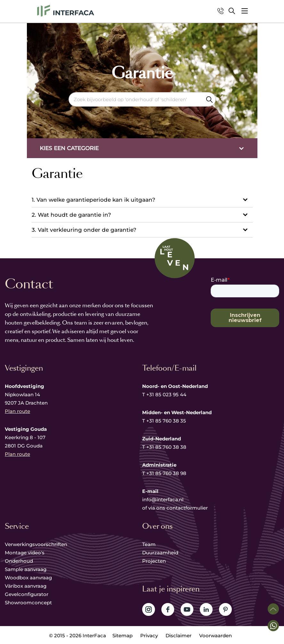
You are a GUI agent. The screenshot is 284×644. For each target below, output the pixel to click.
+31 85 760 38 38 (166, 447)
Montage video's (25, 553)
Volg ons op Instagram (149, 609)
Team (149, 544)
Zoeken (209, 99)
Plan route (17, 411)
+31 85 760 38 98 (166, 473)
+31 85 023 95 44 (166, 394)
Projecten (154, 561)
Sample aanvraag (26, 569)
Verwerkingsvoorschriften (36, 544)
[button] (245, 11)
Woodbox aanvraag (28, 578)
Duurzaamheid (160, 553)
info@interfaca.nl (163, 499)
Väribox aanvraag (26, 586)
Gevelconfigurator (27, 594)
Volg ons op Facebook (168, 609)
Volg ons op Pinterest (225, 609)
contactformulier (187, 508)
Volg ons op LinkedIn (206, 609)
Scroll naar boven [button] (273, 609)
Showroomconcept (29, 603)
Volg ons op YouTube (187, 609)
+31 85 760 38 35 (166, 421)
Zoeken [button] (232, 11)
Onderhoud (19, 561)
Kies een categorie (69, 148)
